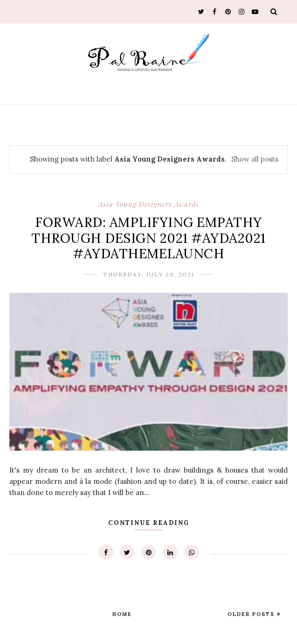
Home (122, 614)
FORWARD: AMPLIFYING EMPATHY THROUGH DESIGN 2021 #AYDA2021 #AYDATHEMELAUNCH (148, 238)
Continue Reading (149, 523)
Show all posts (255, 159)
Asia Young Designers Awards (149, 204)
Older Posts (252, 614)
